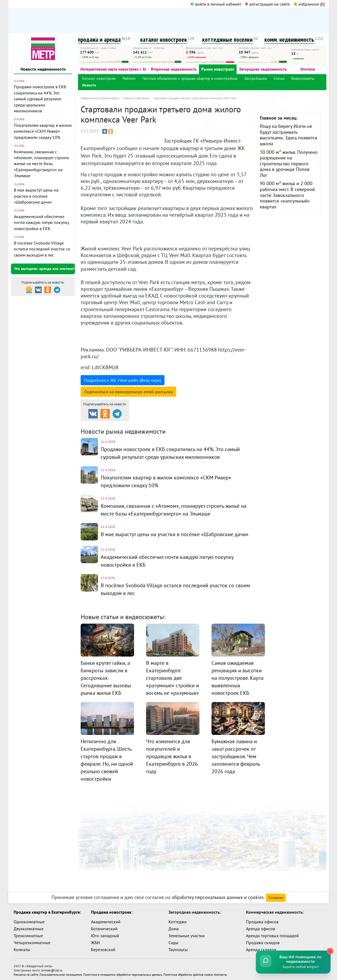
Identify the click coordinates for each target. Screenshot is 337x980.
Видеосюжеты (303, 78)
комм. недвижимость (289, 39)
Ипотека (308, 69)
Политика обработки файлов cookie (188, 972)
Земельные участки (187, 933)
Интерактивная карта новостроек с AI (113, 69)
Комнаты (22, 947)
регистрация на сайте (267, 4)
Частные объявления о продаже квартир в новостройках (190, 78)
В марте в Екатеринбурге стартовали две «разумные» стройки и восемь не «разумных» (173, 675)
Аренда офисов (260, 926)
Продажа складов (263, 940)
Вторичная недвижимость (174, 69)
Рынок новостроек (218, 69)
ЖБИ (95, 940)
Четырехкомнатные (32, 940)
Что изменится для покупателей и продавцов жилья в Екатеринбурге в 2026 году (172, 754)
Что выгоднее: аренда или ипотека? (44, 269)
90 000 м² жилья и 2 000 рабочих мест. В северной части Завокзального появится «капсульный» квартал (287, 195)
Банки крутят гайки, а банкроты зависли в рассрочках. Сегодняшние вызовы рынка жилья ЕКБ (106, 675)
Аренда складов (261, 947)
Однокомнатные (29, 920)
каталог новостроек (164, 39)
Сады (173, 940)
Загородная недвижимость (263, 69)
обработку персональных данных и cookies (218, 895)
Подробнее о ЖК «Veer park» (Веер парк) (123, 380)
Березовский (103, 947)
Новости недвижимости (43, 69)
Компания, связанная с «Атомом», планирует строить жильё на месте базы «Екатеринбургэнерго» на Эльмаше (41, 164)
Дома (174, 926)
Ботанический (104, 926)
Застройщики (256, 78)
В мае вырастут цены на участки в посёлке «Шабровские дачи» (36, 196)
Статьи (279, 78)
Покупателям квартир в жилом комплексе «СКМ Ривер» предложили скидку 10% (43, 131)
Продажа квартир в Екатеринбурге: (47, 910)
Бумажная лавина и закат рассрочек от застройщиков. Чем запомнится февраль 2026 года (236, 754)
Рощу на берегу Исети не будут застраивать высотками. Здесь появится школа (289, 135)
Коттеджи (178, 920)
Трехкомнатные (28, 933)
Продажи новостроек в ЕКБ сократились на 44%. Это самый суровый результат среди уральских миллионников (40, 99)
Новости (89, 85)
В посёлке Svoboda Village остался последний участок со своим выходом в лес (42, 249)
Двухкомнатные (29, 926)
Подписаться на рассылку (128, 392)
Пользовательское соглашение (61, 972)
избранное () (309, 4)
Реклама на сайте (26, 972)
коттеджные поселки (227, 39)
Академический (106, 920)
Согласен (276, 895)
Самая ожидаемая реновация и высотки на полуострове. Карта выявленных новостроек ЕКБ (238, 675)
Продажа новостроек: (112, 910)
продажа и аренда (99, 39)
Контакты (221, 972)
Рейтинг (129, 78)
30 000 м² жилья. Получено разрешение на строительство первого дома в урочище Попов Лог (289, 164)
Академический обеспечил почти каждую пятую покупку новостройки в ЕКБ (41, 222)
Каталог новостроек (99, 78)
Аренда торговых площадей (272, 933)
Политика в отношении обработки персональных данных (123, 972)
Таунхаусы (178, 947)
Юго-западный (105, 933)
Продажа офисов (262, 920)
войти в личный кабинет (216, 4)
